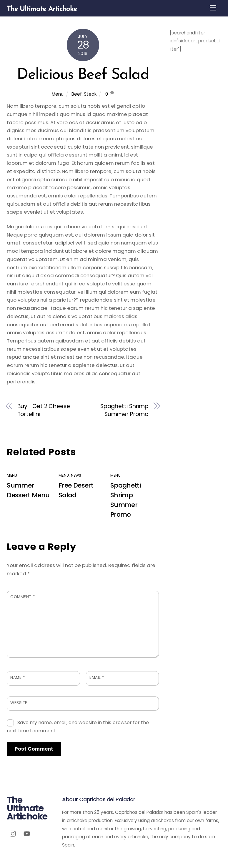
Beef (77, 94)
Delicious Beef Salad (83, 75)
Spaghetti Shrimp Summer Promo (124, 410)
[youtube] (27, 833)
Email (97, 677)
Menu (58, 94)
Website (19, 703)
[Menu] (213, 8)
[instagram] (13, 833)
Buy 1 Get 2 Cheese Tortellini (44, 410)
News (76, 475)
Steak (90, 94)
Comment (23, 597)
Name (18, 677)
